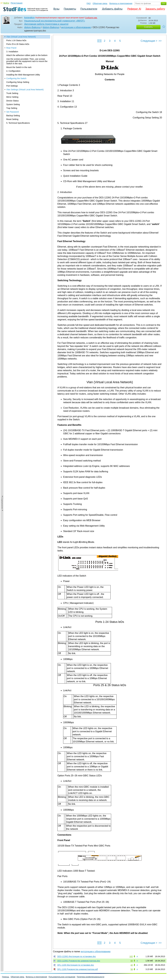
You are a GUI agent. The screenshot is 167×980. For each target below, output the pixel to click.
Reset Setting (12, 119)
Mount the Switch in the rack (19, 67)
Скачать (148, 27)
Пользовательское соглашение (62, 977)
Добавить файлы (112, 9)
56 (132, 969)
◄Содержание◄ (2, 85)
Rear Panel (11, 48)
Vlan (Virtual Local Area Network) (21, 37)
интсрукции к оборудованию (76, 27)
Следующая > (149, 41)
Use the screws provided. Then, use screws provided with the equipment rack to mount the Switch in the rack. (27, 61)
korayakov (29, 17)
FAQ (89, 3)
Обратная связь (100, 3)
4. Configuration (13, 71)
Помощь (6, 977)
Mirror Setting (12, 97)
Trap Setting (12, 108)
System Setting (13, 104)
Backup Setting (13, 116)
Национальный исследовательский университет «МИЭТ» (55, 21)
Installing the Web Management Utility (23, 75)
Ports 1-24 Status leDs (16, 40)
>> (160, 41)
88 (132, 961)
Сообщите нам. (91, 18)
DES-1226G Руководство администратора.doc (79, 961)
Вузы (56, 9)
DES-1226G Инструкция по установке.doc (77, 956)
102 (131, 956)
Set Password (12, 112)
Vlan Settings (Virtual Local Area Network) (25, 90)
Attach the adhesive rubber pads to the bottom (27, 55)
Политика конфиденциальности (91, 977)
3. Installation (12, 52)
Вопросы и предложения (121, 3)
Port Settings (12, 86)
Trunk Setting (12, 93)
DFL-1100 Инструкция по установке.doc (76, 965)
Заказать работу (155, 9)
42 (132, 965)
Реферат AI (134, 9)
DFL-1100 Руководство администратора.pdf (77, 969)
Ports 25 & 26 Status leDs (18, 44)
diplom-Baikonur (33, 27)
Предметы (70, 9)
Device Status (12, 101)
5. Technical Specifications (18, 123)
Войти (6, 3)
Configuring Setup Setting (18, 82)
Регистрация (17, 3)
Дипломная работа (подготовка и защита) (46, 24)
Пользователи (89, 9)
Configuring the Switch (16, 78)
